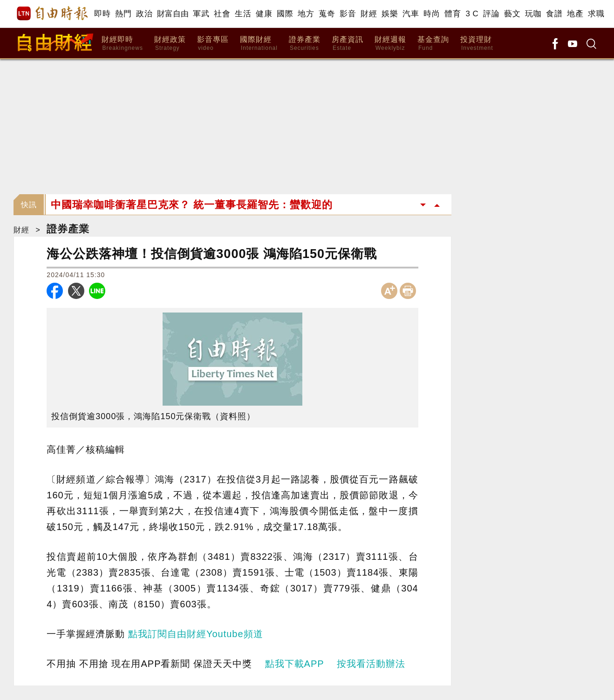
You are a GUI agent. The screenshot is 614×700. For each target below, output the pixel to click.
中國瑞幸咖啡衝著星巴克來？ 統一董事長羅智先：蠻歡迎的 (192, 205)
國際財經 (259, 44)
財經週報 (390, 44)
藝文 (512, 14)
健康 (264, 14)
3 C (472, 14)
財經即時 (122, 44)
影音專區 (213, 44)
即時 (102, 14)
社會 (222, 14)
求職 (596, 14)
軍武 (201, 14)
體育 (453, 14)
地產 (575, 14)
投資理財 (477, 44)
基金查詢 (433, 44)
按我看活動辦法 (371, 664)
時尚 (432, 14)
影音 (348, 14)
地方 (306, 14)
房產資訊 (348, 44)
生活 (243, 14)
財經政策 (170, 44)
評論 (491, 14)
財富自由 (173, 14)
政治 (144, 14)
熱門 (123, 14)
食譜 (554, 14)
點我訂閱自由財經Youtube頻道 (196, 634)
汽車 (411, 14)
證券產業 (305, 44)
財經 (369, 14)
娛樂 (390, 14)
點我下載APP (295, 664)
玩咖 (533, 14)
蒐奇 (327, 14)
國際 (285, 14)
